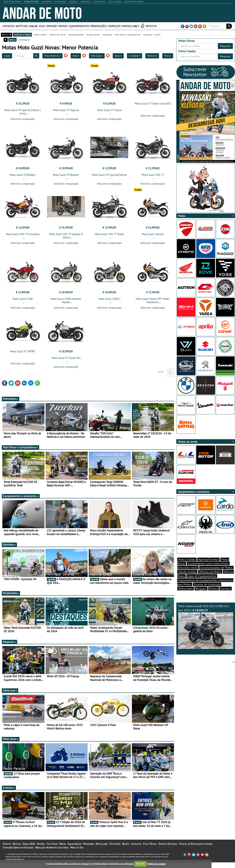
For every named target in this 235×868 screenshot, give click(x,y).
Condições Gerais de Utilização (18, 847)
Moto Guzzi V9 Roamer (66, 175)
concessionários (76, 35)
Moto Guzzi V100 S (109, 299)
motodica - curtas (152, 35)
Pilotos (214, 589)
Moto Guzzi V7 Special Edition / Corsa (23, 112)
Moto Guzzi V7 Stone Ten (66, 358)
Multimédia (11, 593)
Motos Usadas (187, 559)
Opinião (52, 26)
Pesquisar (225, 46)
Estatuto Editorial (168, 844)
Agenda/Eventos (208, 559)
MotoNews (11, 399)
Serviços (114, 26)
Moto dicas (11, 739)
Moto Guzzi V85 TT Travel (109, 234)
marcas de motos (58, 35)
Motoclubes (131, 26)
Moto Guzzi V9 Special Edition (109, 175)
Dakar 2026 (37, 26)
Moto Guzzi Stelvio (153, 234)
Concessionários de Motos (216, 568)
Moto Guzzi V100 (23, 299)
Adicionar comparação (23, 119)
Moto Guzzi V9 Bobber (23, 175)
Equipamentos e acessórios (21, 496)
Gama (118, 56)
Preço (168, 56)
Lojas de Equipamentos (202, 576)
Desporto (9, 642)
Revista (151, 26)
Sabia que (10, 690)
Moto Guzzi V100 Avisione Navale (66, 300)
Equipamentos (79, 26)
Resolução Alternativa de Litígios (52, 847)
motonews (107, 35)
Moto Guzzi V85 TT (153, 175)
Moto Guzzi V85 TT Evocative (23, 234)
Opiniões (9, 545)
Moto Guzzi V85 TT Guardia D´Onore (66, 236)
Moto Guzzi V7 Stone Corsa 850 (153, 104)
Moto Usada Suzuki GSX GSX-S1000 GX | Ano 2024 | (206, 627)
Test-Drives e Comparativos (20, 447)
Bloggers (201, 589)
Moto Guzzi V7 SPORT (23, 351)
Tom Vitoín (52, 844)
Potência (152, 56)
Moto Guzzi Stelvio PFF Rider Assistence (153, 300)
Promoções (99, 26)
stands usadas (93, 35)
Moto (76, 56)
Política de (156, 864)
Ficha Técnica (150, 844)
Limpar (7, 56)
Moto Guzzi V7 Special (66, 110)
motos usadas (40, 35)
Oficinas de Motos (210, 572)
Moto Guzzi (97, 56)
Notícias (22, 26)
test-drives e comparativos (128, 35)
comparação (24, 40)
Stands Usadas (187, 572)
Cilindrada (135, 56)
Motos (63, 26)
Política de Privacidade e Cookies (196, 844)
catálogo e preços (22, 35)
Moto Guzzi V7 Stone (109, 110)
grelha (12, 40)
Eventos (9, 26)
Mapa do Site (77, 847)
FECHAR (140, 864)
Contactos (136, 844)
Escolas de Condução (207, 584)
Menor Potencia (52, 56)
